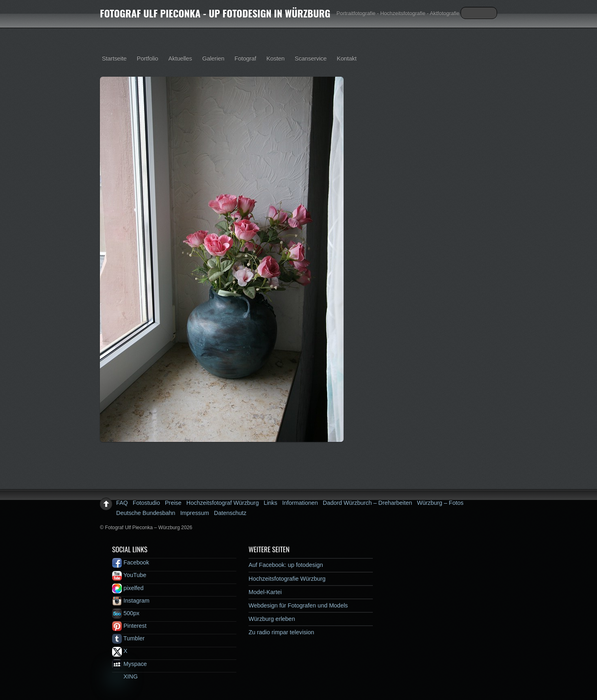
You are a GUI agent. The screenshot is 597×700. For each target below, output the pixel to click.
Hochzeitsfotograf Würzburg (223, 503)
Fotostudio (146, 503)
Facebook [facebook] (131, 562)
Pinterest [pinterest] (129, 626)
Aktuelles (180, 58)
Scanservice (311, 58)
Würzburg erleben (272, 619)
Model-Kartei (265, 592)
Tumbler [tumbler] (128, 638)
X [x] (120, 651)
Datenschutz (230, 513)
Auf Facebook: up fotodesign (286, 565)
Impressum (195, 513)
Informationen (300, 503)
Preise (173, 503)
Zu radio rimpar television (281, 632)
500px (126, 613)
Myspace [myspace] (130, 664)
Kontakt (347, 58)
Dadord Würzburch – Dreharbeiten (368, 503)
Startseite (114, 58)
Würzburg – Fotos (440, 503)
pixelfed (128, 588)
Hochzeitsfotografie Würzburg (287, 579)
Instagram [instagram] (131, 601)
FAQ (122, 503)
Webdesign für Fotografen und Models (298, 605)
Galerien (213, 58)
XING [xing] (125, 676)
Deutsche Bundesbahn (146, 513)
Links (270, 503)
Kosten (276, 58)
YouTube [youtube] (129, 575)
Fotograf (245, 58)
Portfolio (148, 58)
